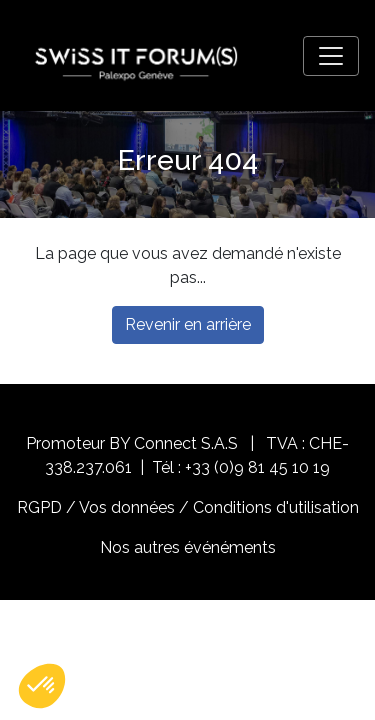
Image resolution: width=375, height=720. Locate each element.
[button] (42, 686)
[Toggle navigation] (331, 56)
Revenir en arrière (188, 324)
